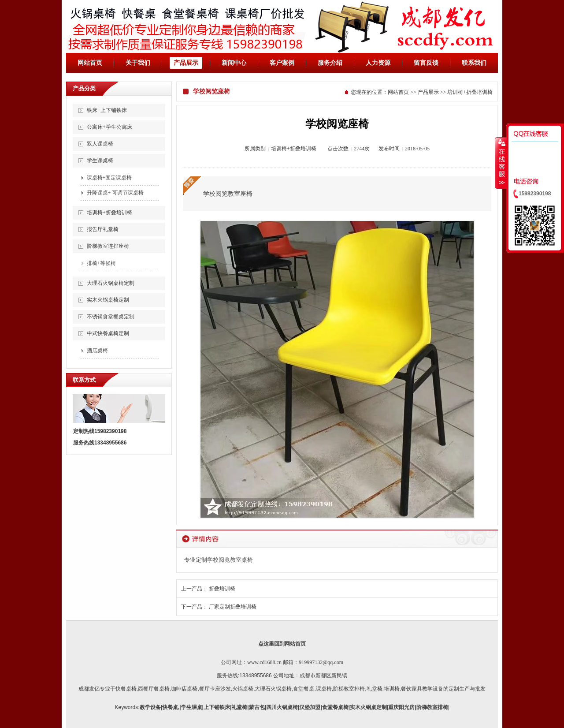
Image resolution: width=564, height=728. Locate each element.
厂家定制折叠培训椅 (233, 607)
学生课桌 (192, 707)
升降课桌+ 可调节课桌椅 (115, 193)
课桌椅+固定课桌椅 (109, 178)
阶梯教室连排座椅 (108, 246)
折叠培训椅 (222, 589)
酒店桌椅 (97, 351)
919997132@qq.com (321, 662)
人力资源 (378, 63)
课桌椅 (324, 689)
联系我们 (474, 63)
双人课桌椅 (100, 144)
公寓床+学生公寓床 (109, 127)
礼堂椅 (375, 689)
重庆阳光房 (401, 707)
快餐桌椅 (126, 689)
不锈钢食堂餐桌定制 (111, 317)
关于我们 (138, 63)
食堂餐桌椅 (335, 707)
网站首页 (90, 63)
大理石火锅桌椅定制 (111, 283)
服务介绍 (330, 63)
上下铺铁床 (217, 707)
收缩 (501, 163)
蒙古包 (257, 707)
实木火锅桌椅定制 (108, 300)
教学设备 (150, 707)
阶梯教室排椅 (349, 689)
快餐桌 (170, 707)
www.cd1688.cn (264, 662)
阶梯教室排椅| (433, 707)
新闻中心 (234, 63)
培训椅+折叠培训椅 (109, 213)
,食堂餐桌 (303, 689)
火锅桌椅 (243, 689)
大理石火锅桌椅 (273, 689)
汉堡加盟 (310, 707)
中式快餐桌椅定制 (108, 333)
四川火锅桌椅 (282, 707)
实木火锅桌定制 (368, 707)
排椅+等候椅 (102, 263)
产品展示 (186, 63)
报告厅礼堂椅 (103, 229)
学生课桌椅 (100, 161)
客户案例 (282, 63)
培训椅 (392, 689)
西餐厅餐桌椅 (154, 689)
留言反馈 (426, 63)
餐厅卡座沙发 (215, 689)
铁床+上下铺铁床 (107, 110)
